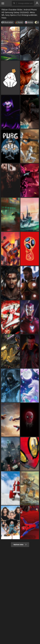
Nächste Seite (20, 545)
